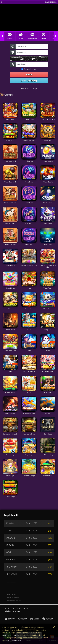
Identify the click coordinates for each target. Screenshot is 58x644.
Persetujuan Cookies (11, 635)
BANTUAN (10, 586)
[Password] (32, 52)
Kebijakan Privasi (14, 640)
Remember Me (29, 69)
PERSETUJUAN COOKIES (14, 601)
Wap (35, 88)
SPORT (43, 39)
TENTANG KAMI (12, 583)
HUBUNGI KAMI (12, 595)
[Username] (32, 46)
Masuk (29, 75)
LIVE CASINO (32, 39)
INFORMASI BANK (12, 592)
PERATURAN (11, 589)
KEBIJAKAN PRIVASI (13, 598)
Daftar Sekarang (29, 81)
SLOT (21, 39)
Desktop (25, 88)
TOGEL (10, 39)
